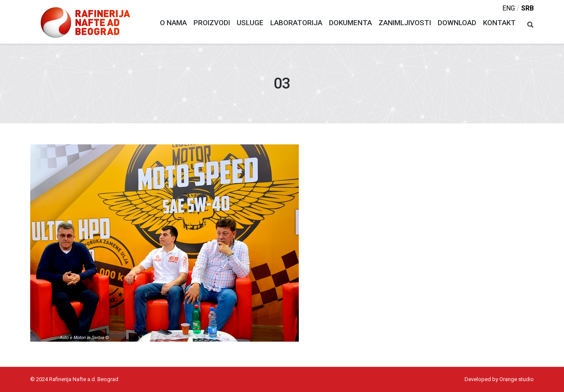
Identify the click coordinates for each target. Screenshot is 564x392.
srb (527, 8)
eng (509, 8)
